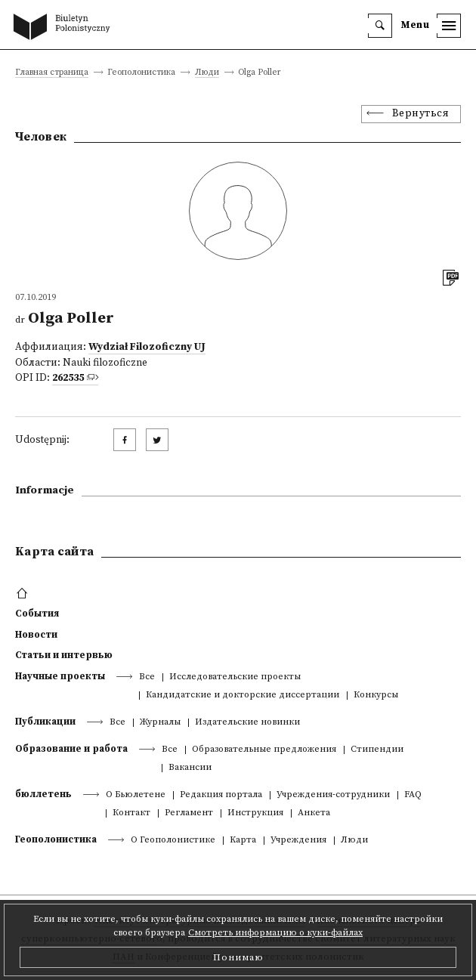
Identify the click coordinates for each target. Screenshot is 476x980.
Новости (36, 635)
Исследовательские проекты (235, 677)
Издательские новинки (247, 723)
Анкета (314, 813)
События (37, 614)
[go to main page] (65, 28)
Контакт (131, 813)
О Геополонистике (173, 841)
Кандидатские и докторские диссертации (243, 696)
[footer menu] (24, 594)
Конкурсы (376, 696)
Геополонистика (56, 839)
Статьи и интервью (64, 655)
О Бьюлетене (136, 795)
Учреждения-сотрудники (333, 795)
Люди (207, 73)
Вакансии (190, 768)
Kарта (243, 841)
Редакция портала (221, 795)
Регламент (189, 813)
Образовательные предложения (264, 750)
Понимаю (238, 957)
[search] (380, 26)
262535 (68, 378)
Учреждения (298, 841)
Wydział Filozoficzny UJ (147, 347)
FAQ (413, 795)
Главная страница (52, 73)
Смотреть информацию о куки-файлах (275, 933)
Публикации (45, 722)
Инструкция (255, 813)
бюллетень (43, 794)
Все (147, 677)
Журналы (160, 723)
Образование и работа (71, 749)
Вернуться (421, 114)
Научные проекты (60, 676)
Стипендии (377, 750)
